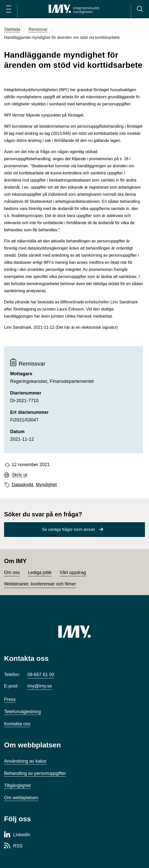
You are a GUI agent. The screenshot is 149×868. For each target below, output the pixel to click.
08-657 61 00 (41, 675)
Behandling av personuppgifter (35, 773)
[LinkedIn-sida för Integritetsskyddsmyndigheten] (17, 835)
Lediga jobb (40, 572)
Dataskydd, (23, 485)
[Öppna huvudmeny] (9, 9)
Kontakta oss (17, 724)
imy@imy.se (40, 686)
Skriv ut (20, 475)
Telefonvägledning (22, 712)
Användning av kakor (25, 761)
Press (10, 699)
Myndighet (46, 485)
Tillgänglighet (17, 785)
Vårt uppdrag (73, 572)
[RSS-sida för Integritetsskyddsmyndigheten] (13, 846)
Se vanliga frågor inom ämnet (69, 529)
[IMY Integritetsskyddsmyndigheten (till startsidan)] (74, 9)
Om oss (12, 572)
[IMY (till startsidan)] (74, 632)
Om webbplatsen (21, 798)
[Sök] (140, 9)
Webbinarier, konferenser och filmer (40, 584)
